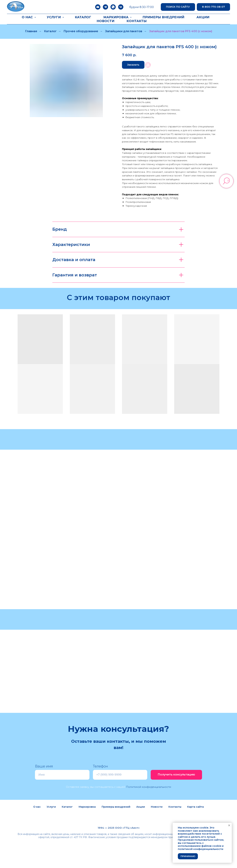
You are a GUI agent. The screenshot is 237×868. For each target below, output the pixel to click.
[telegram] (105, 7)
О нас (28, 17)
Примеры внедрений (163, 17)
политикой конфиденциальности (201, 849)
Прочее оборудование (81, 31)
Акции (203, 17)
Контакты (137, 21)
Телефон (100, 766)
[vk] (121, 7)
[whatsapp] (113, 7)
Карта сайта (195, 807)
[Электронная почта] (98, 7)
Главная (31, 31)
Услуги (54, 17)
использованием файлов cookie (200, 846)
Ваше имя (44, 766)
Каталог (83, 17)
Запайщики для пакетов (124, 31)
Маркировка (116, 17)
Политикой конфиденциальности (149, 787)
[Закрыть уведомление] (229, 825)
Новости (105, 21)
